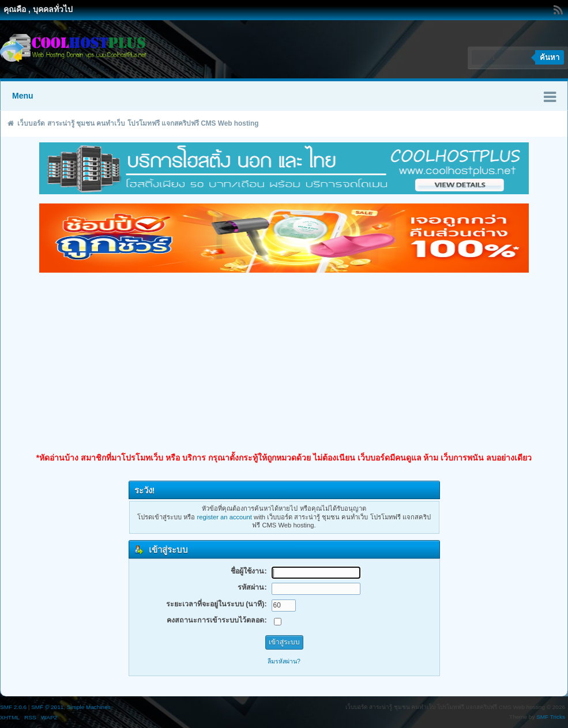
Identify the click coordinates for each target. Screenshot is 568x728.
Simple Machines (89, 707)
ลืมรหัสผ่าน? (284, 661)
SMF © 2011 (47, 707)
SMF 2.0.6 (13, 707)
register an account (225, 517)
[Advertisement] (284, 363)
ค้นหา (550, 57)
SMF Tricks (551, 717)
